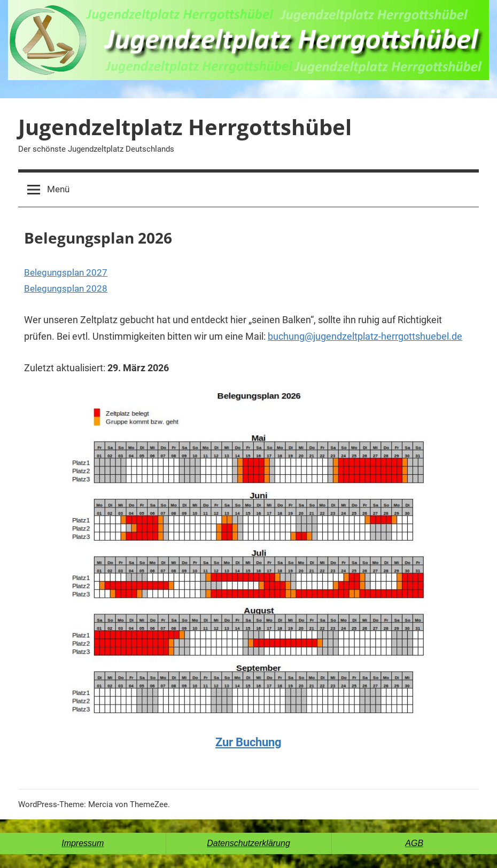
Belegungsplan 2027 (66, 272)
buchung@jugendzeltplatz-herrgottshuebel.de (365, 336)
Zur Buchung (248, 742)
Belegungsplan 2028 (66, 288)
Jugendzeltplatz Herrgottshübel (185, 127)
